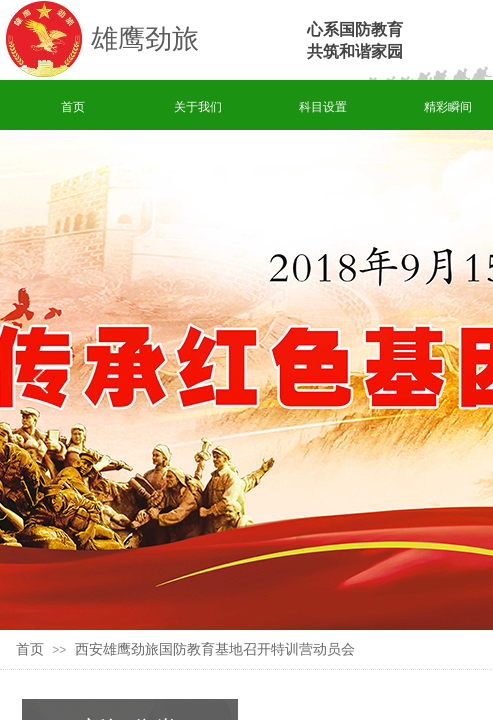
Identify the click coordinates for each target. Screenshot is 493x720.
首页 (73, 107)
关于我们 (198, 107)
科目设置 (323, 107)
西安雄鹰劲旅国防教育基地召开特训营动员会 (215, 649)
